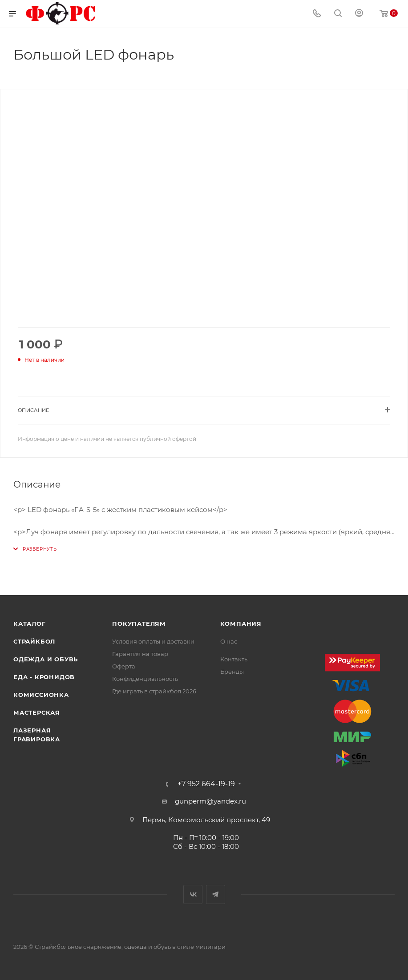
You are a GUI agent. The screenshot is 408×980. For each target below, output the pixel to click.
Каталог (30, 624)
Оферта (124, 666)
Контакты (234, 659)
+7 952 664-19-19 (206, 784)
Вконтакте (193, 894)
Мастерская (37, 712)
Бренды (232, 672)
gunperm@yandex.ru (210, 801)
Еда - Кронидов (44, 677)
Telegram (216, 894)
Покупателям (139, 624)
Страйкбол (34, 641)
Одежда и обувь (46, 659)
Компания (241, 624)
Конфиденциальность (145, 679)
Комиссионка (41, 695)
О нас (229, 641)
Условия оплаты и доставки (153, 641)
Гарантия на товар (140, 654)
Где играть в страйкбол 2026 (154, 691)
